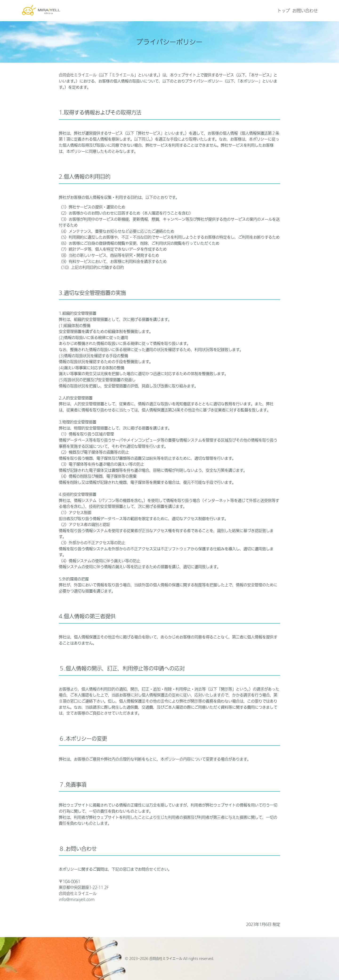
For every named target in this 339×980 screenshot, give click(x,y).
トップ (284, 11)
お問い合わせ (305, 11)
